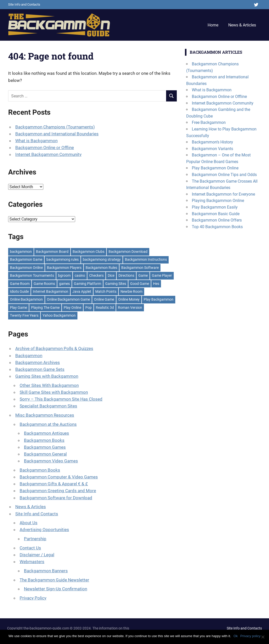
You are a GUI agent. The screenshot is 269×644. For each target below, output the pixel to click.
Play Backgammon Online (215, 168)
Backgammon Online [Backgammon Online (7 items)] (26, 268)
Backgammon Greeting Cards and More (58, 491)
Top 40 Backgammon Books (217, 227)
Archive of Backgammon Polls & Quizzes (54, 348)
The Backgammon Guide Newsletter (54, 580)
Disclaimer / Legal (37, 555)
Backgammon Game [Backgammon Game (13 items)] (26, 259)
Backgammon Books (44, 440)
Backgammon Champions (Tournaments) (55, 127)
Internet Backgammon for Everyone (223, 194)
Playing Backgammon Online (218, 201)
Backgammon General (45, 454)
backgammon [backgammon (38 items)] (21, 252)
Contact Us (30, 548)
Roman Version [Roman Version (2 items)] (130, 308)
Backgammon (29, 356)
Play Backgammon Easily (215, 207)
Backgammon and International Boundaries (57, 134)
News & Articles (242, 25)
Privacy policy (250, 636)
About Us (29, 523)
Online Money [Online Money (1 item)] (129, 299)
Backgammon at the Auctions (48, 424)
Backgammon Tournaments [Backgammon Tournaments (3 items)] (32, 275)
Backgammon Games (45, 447)
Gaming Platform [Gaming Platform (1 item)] (88, 284)
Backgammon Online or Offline (45, 148)
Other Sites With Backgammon (49, 385)
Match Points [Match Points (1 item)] (106, 291)
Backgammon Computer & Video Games (59, 477)
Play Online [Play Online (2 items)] (72, 308)
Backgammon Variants (212, 149)
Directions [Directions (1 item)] (126, 275)
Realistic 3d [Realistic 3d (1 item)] (105, 308)
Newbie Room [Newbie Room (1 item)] (131, 291)
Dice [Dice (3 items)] (111, 275)
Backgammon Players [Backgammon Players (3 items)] (64, 268)
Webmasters (32, 562)
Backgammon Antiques (46, 433)
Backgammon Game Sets (40, 369)
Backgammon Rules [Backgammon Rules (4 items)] (101, 268)
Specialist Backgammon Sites (48, 406)
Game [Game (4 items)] (143, 275)
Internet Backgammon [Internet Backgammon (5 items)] (51, 291)
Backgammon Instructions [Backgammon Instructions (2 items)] (146, 259)
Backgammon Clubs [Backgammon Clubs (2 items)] (89, 252)
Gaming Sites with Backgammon (47, 376)
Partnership (35, 539)
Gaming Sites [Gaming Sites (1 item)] (116, 284)
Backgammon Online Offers (217, 220)
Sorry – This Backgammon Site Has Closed (61, 399)
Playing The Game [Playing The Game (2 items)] (45, 308)
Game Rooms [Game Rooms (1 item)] (44, 284)
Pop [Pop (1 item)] (89, 308)
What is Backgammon (36, 141)
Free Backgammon (209, 122)
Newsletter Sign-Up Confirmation (56, 589)
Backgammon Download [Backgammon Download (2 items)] (128, 252)
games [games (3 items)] (64, 284)
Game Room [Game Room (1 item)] (20, 284)
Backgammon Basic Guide (216, 214)
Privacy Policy (33, 598)
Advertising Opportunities (44, 530)
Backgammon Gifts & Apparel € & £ (54, 484)
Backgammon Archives (38, 362)
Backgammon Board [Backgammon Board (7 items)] (52, 252)
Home (213, 25)
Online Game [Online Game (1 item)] (104, 299)
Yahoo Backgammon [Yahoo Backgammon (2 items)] (59, 315)
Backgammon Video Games (51, 461)
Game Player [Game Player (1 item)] (162, 275)
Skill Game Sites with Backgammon (54, 392)
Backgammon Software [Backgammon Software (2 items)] (140, 268)
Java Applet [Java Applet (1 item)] (82, 291)
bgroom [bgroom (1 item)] (64, 275)
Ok (236, 636)
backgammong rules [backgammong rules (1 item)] (63, 259)
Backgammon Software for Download (56, 498)
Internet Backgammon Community (48, 154)
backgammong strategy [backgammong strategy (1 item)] (102, 259)
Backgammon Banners (46, 571)
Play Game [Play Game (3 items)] (18, 308)
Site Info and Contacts (24, 4)
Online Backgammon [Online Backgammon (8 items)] (26, 299)
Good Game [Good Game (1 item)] (140, 284)
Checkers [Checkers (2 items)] (96, 275)
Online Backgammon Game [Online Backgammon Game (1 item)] (68, 299)
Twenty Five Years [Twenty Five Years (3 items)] (24, 315)
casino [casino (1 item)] (80, 275)
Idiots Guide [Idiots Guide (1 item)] (19, 291)
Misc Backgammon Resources (45, 415)
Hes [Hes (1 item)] (156, 284)
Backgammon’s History (212, 142)
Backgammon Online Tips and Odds (224, 175)
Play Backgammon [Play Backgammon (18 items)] (159, 299)
